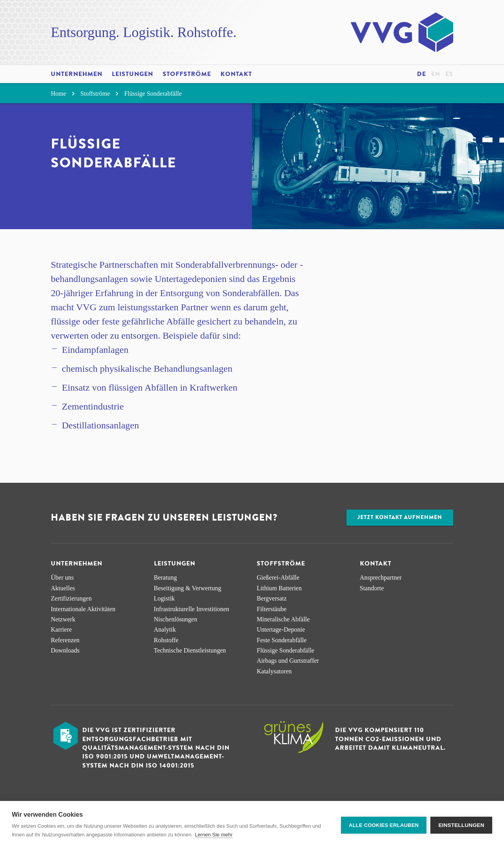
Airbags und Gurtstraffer (288, 661)
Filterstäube (272, 609)
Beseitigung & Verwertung (188, 588)
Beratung (166, 577)
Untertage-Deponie (281, 629)
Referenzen (65, 640)
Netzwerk (63, 619)
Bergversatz (272, 598)
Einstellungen (461, 825)
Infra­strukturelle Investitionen (192, 609)
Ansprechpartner (381, 577)
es (449, 74)
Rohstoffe (166, 640)
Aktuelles (63, 588)
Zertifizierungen (71, 598)
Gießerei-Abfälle (278, 577)
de (422, 74)
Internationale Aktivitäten (83, 609)
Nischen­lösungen (176, 619)
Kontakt (236, 74)
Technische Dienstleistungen (190, 650)
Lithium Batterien (279, 588)
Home (64, 94)
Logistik (164, 598)
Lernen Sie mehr (214, 835)
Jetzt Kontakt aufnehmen (400, 517)
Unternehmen (77, 74)
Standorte (372, 588)
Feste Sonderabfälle (282, 640)
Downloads (65, 650)
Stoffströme (187, 74)
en (436, 74)
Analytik (165, 629)
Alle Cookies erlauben (384, 825)
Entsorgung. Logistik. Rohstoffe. (144, 32)
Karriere (61, 629)
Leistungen (132, 74)
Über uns (62, 577)
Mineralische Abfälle (283, 619)
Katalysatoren (274, 671)
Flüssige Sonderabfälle (153, 94)
